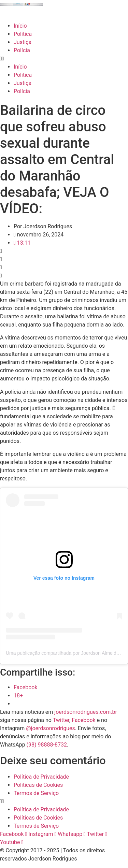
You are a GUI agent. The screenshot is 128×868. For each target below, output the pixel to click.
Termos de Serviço (36, 793)
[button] (64, 59)
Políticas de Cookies (38, 785)
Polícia (22, 50)
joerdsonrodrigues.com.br (85, 712)
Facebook (83, 720)
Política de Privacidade (41, 777)
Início (20, 26)
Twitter (61, 720)
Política (23, 34)
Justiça (23, 42)
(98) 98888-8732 (47, 745)
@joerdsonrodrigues (51, 728)
